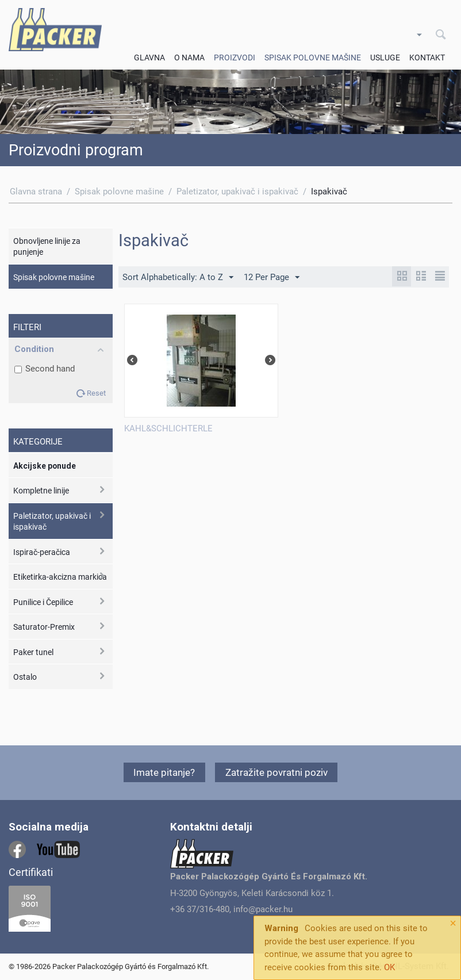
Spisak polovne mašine (313, 58)
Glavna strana (36, 192)
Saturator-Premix (44, 627)
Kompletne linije (41, 491)
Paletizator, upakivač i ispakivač (237, 192)
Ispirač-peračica (42, 552)
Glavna (149, 58)
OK (389, 967)
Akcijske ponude (45, 466)
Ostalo (25, 677)
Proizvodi (235, 58)
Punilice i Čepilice (43, 602)
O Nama (189, 58)
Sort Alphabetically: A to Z (178, 278)
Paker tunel (33, 652)
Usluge (385, 58)
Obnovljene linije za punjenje (47, 247)
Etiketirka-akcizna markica (60, 577)
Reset (96, 393)
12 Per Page (272, 278)
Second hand (45, 369)
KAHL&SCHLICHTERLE (168, 428)
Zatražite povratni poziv (276, 772)
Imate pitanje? (164, 772)
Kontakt (427, 58)
